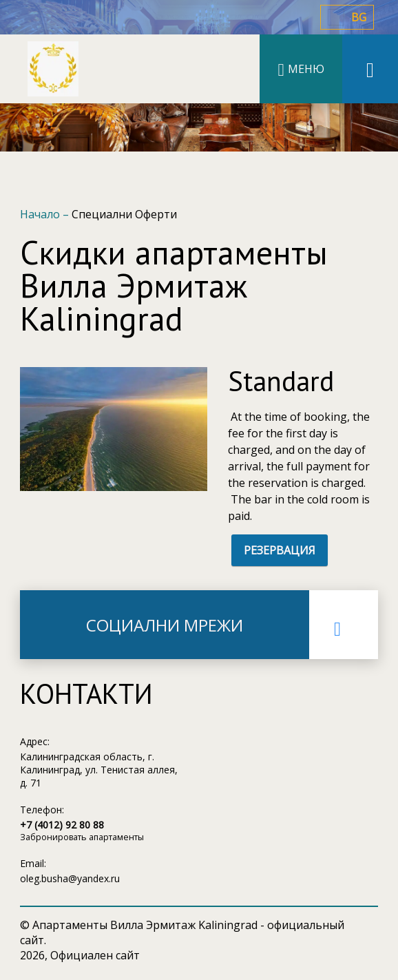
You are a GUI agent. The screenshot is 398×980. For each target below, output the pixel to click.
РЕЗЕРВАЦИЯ (280, 550)
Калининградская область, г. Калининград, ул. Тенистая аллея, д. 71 (99, 770)
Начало (41, 214)
